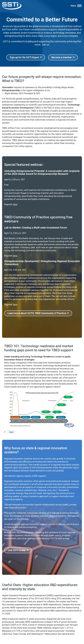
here (15, 204)
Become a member (62, 57)
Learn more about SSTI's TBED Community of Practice (37, 313)
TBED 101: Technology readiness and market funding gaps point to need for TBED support (39, 348)
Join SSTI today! (17, 550)
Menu (73, 6)
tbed (11, 432)
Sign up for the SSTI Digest (24, 57)
